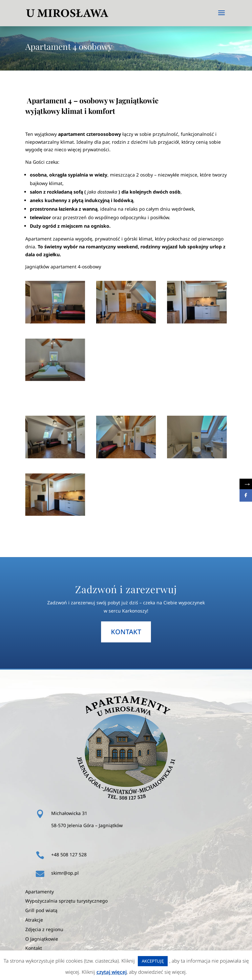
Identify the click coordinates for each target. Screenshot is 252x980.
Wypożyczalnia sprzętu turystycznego (66, 901)
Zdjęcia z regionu (44, 929)
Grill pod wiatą (41, 910)
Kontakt (34, 948)
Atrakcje (34, 920)
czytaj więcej (112, 972)
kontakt (126, 632)
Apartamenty (40, 892)
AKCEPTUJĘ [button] (153, 961)
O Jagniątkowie (42, 939)
